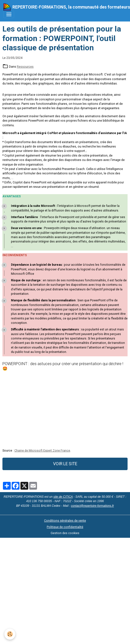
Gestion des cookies (65, 533)
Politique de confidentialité (65, 527)
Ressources (25, 67)
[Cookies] (10, 634)
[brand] (63, 7)
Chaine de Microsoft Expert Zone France (42, 451)
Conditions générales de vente (65, 521)
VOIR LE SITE (65, 464)
